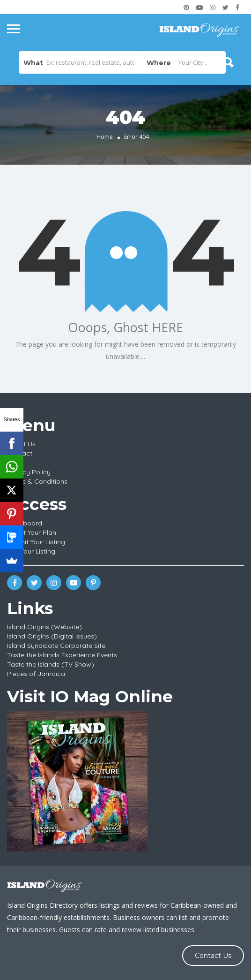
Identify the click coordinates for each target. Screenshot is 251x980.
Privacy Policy (29, 472)
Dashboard (25, 523)
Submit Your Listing (36, 542)
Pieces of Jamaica (36, 674)
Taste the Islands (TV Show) (51, 664)
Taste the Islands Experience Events (62, 655)
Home (105, 137)
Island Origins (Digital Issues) (52, 636)
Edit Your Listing (31, 551)
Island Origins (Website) (44, 627)
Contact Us (213, 956)
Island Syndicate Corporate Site (56, 646)
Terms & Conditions (37, 481)
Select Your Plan (32, 532)
